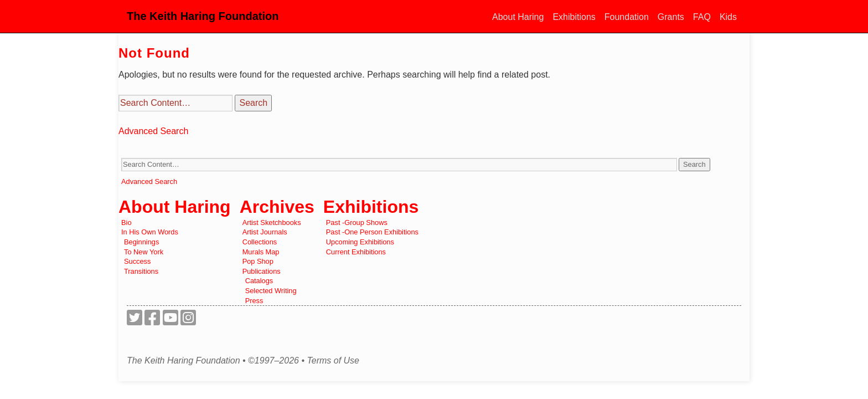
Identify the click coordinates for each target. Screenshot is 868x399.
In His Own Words (150, 232)
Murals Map (261, 252)
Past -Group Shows (357, 222)
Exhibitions (574, 17)
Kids (728, 17)
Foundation (627, 17)
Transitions (141, 271)
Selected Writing (271, 291)
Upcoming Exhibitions (360, 242)
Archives (277, 207)
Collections (260, 242)
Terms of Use (333, 361)
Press (254, 301)
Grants (671, 17)
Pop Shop (258, 261)
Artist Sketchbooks (272, 222)
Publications (262, 271)
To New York (144, 252)
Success (137, 261)
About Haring (518, 17)
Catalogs (259, 281)
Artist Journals (265, 232)
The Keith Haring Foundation (203, 16)
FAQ (702, 17)
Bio (126, 222)
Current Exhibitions (356, 252)
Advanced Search (153, 131)
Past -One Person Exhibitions (372, 232)
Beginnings (141, 242)
